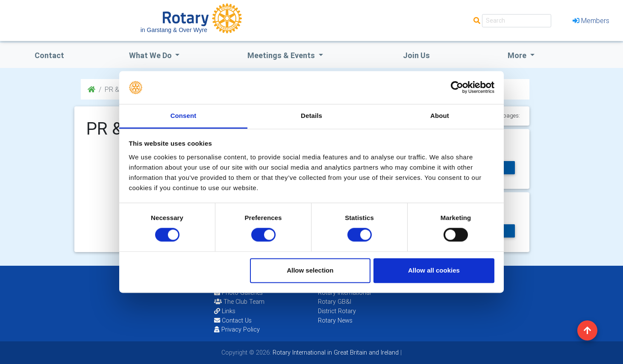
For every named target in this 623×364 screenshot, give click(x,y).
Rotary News (335, 320)
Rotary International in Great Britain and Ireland (335, 352)
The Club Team (239, 302)
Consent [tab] (184, 116)
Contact (49, 55)
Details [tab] (311, 116)
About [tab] (440, 116)
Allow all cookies (434, 270)
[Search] (517, 21)
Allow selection (310, 270)
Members (591, 21)
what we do (151, 55)
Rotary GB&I (335, 302)
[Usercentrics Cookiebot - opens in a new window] (457, 88)
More (518, 55)
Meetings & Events (282, 55)
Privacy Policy (237, 329)
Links (225, 311)
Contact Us (233, 320)
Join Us (416, 55)
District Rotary (337, 311)
